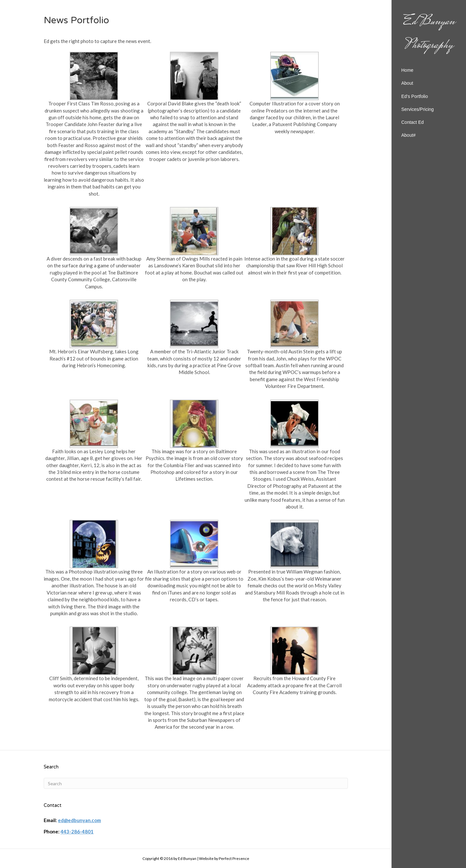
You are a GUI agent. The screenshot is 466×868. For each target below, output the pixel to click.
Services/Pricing (417, 109)
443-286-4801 (77, 831)
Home (407, 70)
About (407, 83)
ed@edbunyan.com (79, 820)
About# (408, 135)
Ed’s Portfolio (415, 96)
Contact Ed (412, 122)
